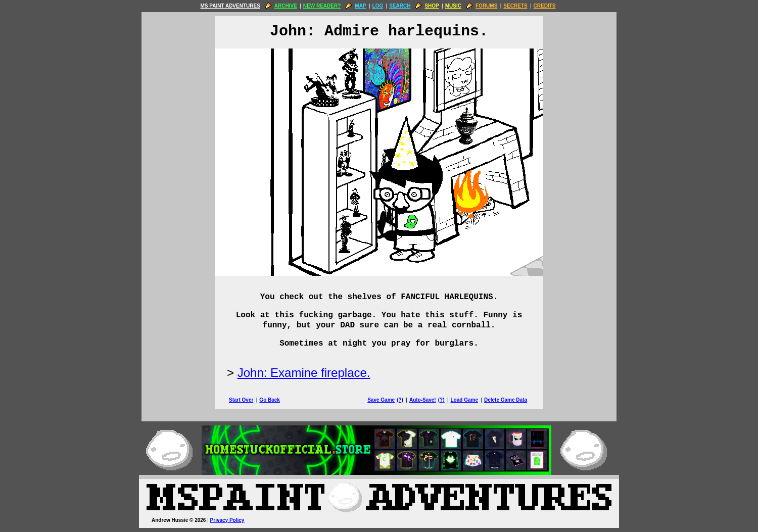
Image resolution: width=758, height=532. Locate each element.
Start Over (241, 400)
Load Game (464, 400)
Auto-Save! (423, 400)
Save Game (381, 400)
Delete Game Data (506, 400)
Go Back (270, 400)
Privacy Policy (227, 520)
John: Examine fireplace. (304, 373)
